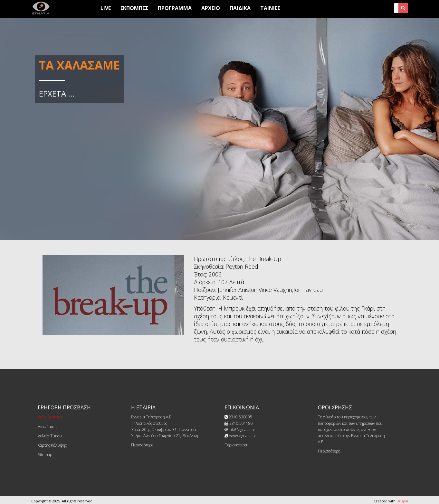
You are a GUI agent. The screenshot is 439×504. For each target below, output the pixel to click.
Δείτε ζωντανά (50, 417)
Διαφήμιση (47, 427)
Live (106, 8)
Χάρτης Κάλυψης (52, 445)
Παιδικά (240, 8)
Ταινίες (270, 8)
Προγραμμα (175, 8)
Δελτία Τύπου (50, 436)
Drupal (402, 501)
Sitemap (45, 455)
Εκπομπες (134, 8)
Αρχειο (211, 8)
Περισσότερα (142, 445)
